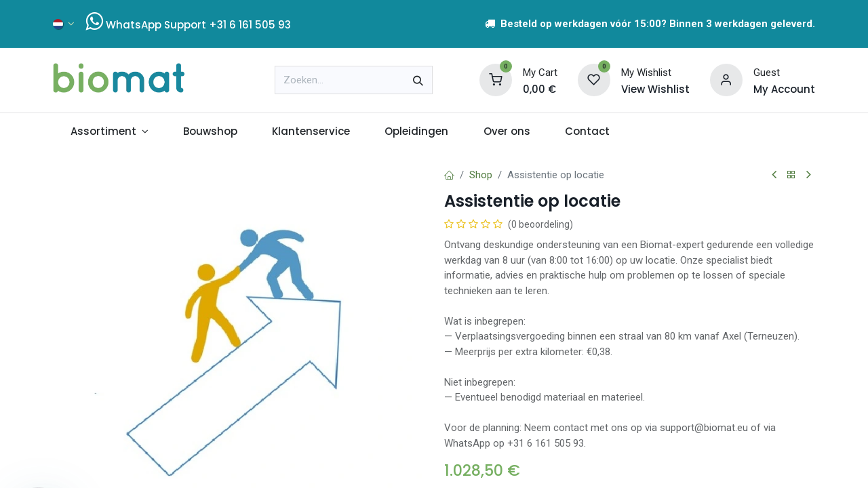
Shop (481, 175)
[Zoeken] (418, 80)
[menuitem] (109, 132)
